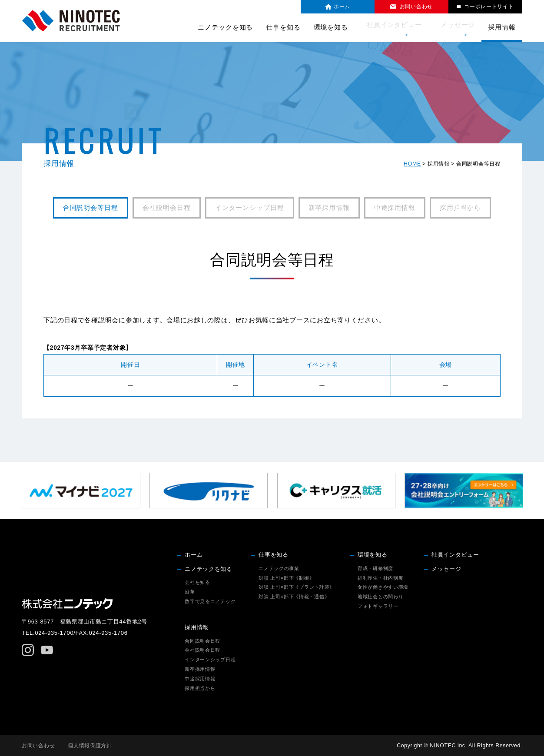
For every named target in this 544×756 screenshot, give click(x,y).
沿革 (190, 592)
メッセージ (458, 27)
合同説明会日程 (202, 641)
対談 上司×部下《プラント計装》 (297, 587)
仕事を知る (274, 555)
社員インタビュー (400, 27)
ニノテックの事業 (279, 568)
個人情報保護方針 (90, 746)
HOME (412, 164)
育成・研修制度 (375, 568)
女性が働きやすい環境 (383, 587)
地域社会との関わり (381, 597)
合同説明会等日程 (91, 208)
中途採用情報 (395, 208)
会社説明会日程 (167, 208)
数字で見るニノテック (210, 601)
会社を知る (197, 582)
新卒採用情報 (329, 208)
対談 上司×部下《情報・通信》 (294, 597)
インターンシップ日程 (250, 208)
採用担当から (460, 208)
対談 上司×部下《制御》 (286, 578)
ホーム (194, 555)
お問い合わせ (38, 746)
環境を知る (373, 555)
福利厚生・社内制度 (381, 578)
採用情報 (197, 627)
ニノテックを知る (209, 569)
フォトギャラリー (378, 606)
